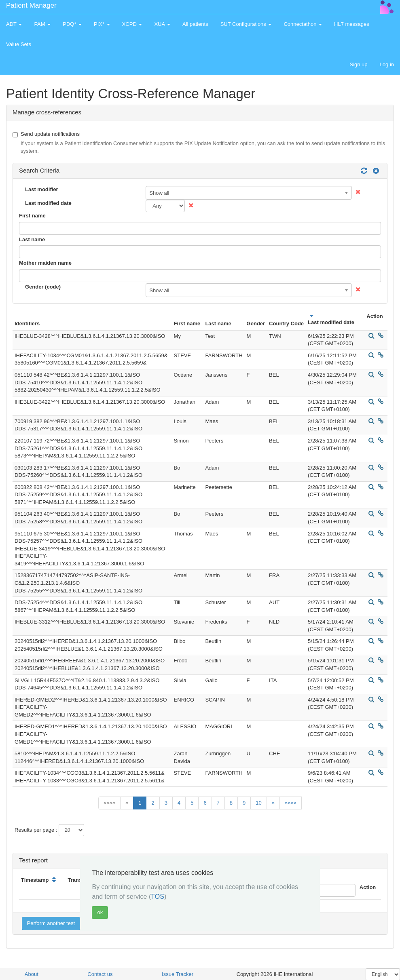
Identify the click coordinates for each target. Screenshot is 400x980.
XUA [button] (162, 24)
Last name (32, 239)
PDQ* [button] (72, 24)
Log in (387, 64)
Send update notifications (200, 143)
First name (32, 216)
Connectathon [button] (303, 24)
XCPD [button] (132, 24)
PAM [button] (42, 24)
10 (258, 803)
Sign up (358, 64)
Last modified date (48, 203)
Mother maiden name (45, 263)
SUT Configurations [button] (246, 24)
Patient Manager (31, 5)
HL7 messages (352, 24)
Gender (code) (43, 287)
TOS (158, 897)
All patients (195, 24)
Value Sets (19, 44)
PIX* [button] (102, 24)
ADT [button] (14, 24)
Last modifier (42, 189)
